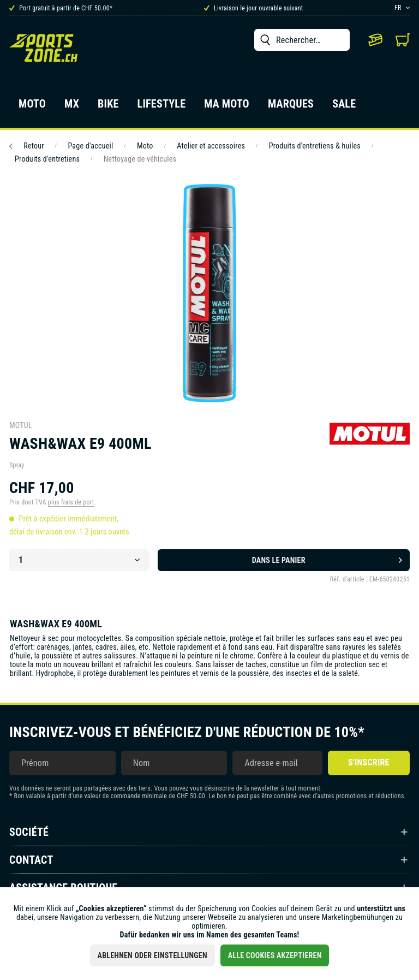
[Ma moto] (227, 107)
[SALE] (344, 107)
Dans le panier (327, 558)
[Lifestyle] (162, 107)
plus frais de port (71, 502)
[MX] (72, 107)
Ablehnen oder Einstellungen (152, 955)
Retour (27, 146)
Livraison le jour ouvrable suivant (254, 8)
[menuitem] (302, 40)
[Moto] (32, 107)
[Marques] (291, 107)
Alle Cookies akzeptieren (275, 955)
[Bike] (108, 107)
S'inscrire (369, 762)
